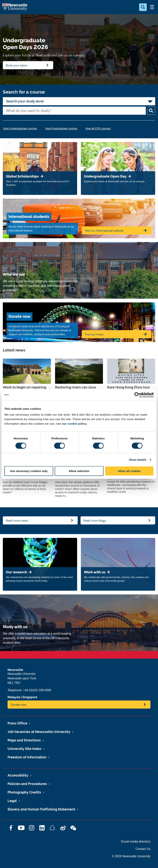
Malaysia (14, 697)
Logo (15, 7)
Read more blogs (95, 520)
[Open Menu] (152, 7)
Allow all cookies (129, 471)
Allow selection (79, 471)
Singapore (30, 697)
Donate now (18, 705)
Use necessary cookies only (29, 471)
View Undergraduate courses (20, 128)
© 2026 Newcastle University (131, 856)
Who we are (14, 274)
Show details (138, 459)
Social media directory (136, 841)
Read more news (17, 520)
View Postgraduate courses (61, 128)
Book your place (16, 65)
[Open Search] (143, 7)
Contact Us (143, 849)
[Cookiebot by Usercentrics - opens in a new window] (137, 395)
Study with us (15, 627)
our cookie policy (74, 424)
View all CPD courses (98, 128)
